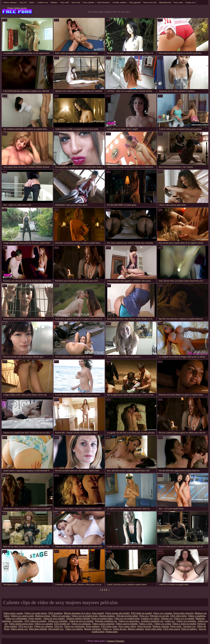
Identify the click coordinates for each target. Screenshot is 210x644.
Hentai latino (112, 632)
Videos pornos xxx (19, 629)
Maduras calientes (161, 626)
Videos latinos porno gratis (21, 624)
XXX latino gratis (109, 626)
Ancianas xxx (189, 626)
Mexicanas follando (38, 629)
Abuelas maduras (107, 616)
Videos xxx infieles (74, 629)
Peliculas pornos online (127, 616)
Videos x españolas (197, 616)
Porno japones (35, 618)
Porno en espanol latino (102, 618)
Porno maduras (93, 626)
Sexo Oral (76, 2)
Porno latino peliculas (184, 613)
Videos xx (107, 629)
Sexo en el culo (150, 2)
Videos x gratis (146, 624)
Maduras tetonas (43, 616)
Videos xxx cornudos (163, 613)
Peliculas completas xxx (106, 621)
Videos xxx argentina (186, 621)
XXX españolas (55, 613)
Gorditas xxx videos (150, 618)
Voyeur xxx (190, 2)
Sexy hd (23, 2)
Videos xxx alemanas (81, 624)
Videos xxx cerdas (163, 624)
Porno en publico (189, 629)
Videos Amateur (10, 2)
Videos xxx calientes (43, 626)
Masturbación (165, 2)
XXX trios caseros (172, 629)
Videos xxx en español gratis (85, 616)
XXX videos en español (36, 621)
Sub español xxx (56, 629)
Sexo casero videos (127, 626)
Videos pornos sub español (117, 613)
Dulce (32, 2)
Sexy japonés (135, 2)
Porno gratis (176, 626)
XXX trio (58, 626)
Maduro (54, 2)
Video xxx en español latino (127, 618)
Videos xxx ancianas (61, 616)
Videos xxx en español (184, 618)
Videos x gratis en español (184, 624)
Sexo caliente (89, 2)
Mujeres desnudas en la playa (77, 613)
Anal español (98, 613)
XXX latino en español (141, 613)
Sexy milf (65, 2)
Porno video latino (153, 629)
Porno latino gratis (17, 8)
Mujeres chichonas (93, 629)
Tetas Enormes (103, 2)
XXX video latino (178, 616)
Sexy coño (178, 2)
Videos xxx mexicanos (129, 621)
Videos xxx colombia (58, 621)
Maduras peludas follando (78, 618)
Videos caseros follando (127, 624)
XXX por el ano (26, 626)
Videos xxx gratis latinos (36, 613)
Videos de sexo (120, 629)
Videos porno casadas (13, 613)
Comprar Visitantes (115, 641)
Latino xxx (170, 621)
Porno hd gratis (144, 626)
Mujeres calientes (136, 629)
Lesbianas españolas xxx (152, 621)
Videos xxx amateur (44, 624)
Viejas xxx (144, 616)
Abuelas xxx (167, 618)
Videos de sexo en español (81, 621)
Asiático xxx (42, 2)
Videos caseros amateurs (103, 624)
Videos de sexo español (54, 618)
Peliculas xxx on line (159, 616)
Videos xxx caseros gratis (22, 616)
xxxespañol (18, 621)
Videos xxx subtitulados (16, 618)
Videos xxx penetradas (74, 626)
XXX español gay (62, 624)
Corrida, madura (119, 2)
